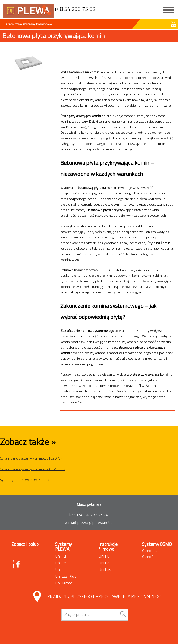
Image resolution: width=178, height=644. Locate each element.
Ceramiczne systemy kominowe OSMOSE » (33, 469)
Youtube (173, 24)
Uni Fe (61, 563)
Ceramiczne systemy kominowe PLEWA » (31, 458)
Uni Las (61, 569)
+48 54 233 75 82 (93, 515)
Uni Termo (64, 583)
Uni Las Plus (66, 576)
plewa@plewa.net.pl (95, 522)
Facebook (18, 564)
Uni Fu (61, 556)
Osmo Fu (149, 557)
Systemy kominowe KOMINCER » (25, 480)
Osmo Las (150, 551)
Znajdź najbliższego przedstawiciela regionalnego (105, 596)
